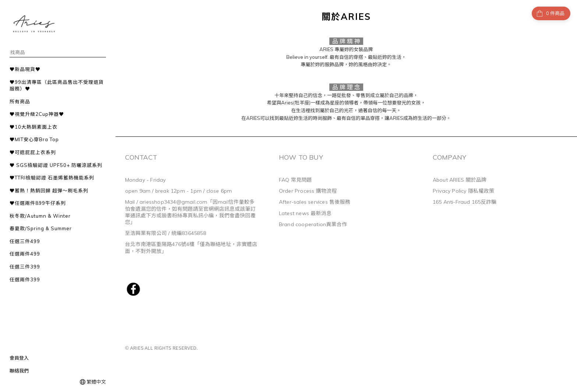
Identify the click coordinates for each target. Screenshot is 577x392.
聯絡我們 (19, 371)
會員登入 (19, 358)
